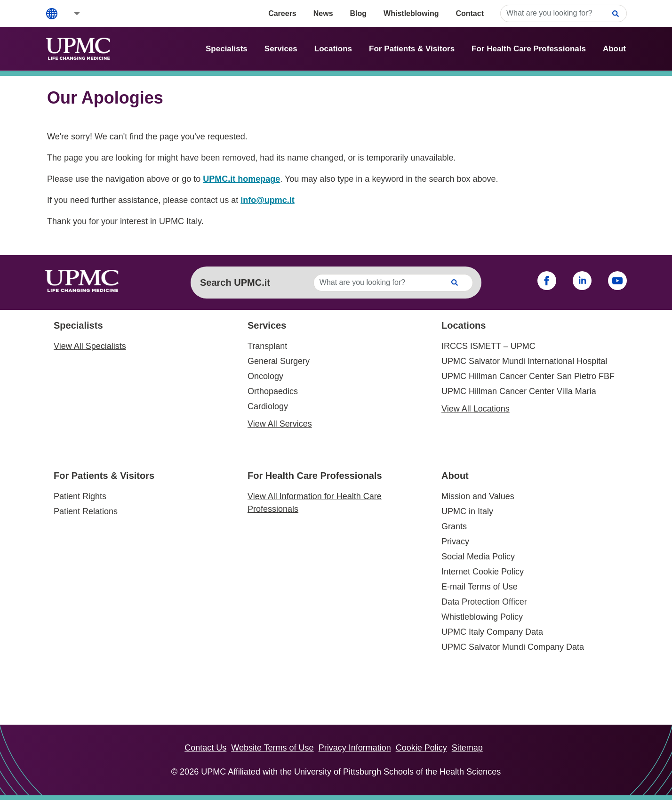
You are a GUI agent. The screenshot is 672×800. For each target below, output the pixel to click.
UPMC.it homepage (241, 179)
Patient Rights (80, 496)
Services (281, 49)
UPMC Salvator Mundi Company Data (513, 647)
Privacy (455, 541)
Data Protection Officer (484, 602)
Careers (282, 13)
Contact (470, 13)
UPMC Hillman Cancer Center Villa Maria (519, 391)
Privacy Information (355, 748)
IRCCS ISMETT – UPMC (488, 346)
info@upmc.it (268, 200)
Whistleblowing (411, 13)
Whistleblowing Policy (482, 617)
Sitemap (467, 748)
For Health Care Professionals (529, 49)
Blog (359, 13)
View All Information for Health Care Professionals (315, 503)
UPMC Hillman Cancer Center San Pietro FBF (528, 376)
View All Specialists (90, 346)
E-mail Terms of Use (480, 587)
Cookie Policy (421, 748)
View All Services (280, 424)
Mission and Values (478, 496)
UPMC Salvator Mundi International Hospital (524, 361)
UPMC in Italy (467, 511)
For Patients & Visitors (412, 49)
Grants (454, 526)
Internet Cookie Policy (483, 572)
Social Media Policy (478, 557)
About (614, 49)
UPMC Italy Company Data (492, 632)
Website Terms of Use (272, 748)
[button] (71, 13)
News (323, 13)
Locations (333, 49)
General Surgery (279, 361)
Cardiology (268, 406)
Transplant (267, 346)
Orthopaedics (273, 391)
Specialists (227, 49)
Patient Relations (86, 511)
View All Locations (476, 409)
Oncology (265, 376)
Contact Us (205, 748)
